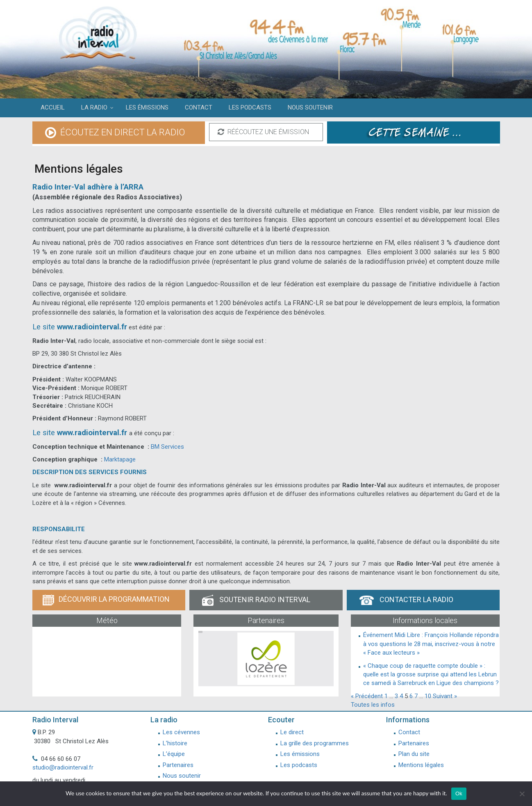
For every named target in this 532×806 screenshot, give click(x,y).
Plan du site (414, 754)
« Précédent (367, 696)
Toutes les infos (373, 705)
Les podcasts (299, 765)
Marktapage (120, 459)
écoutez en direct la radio (115, 133)
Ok (459, 793)
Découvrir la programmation (106, 600)
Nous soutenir (182, 776)
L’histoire (175, 743)
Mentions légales (421, 765)
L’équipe (174, 754)
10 (428, 696)
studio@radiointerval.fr (63, 767)
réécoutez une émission (263, 132)
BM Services (167, 447)
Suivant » (445, 696)
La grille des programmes (315, 743)
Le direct (292, 732)
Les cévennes (181, 732)
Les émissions (300, 754)
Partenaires (178, 765)
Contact (409, 732)
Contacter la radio (406, 600)
